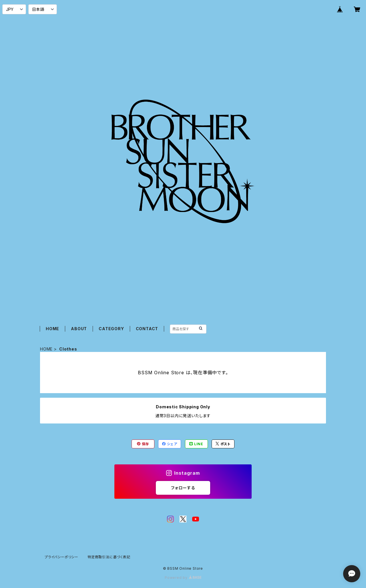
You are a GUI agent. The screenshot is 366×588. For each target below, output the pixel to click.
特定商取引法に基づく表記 (109, 557)
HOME (52, 329)
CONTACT (147, 329)
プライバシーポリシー (61, 557)
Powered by (183, 578)
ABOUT (79, 329)
